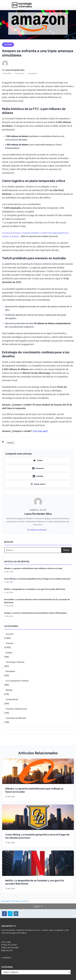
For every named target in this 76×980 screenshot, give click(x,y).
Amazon (10, 443)
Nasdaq (9, 690)
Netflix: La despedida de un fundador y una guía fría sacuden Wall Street (35, 589)
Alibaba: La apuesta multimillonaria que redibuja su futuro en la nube (33, 568)
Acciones (8, 45)
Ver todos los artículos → (38, 530)
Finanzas (9, 643)
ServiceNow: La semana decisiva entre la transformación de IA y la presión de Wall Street (37, 601)
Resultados (10, 671)
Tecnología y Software (15, 662)
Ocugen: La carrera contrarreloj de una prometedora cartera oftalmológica (35, 613)
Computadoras (12, 699)
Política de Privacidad (10, 948)
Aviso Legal (6, 942)
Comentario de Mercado (16, 718)
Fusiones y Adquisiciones (16, 709)
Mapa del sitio (7, 950)
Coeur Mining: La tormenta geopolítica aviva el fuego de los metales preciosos (37, 579)
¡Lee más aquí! (40, 431)
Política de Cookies (9, 945)
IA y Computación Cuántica (17, 681)
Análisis (9, 653)
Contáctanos (6, 958)
